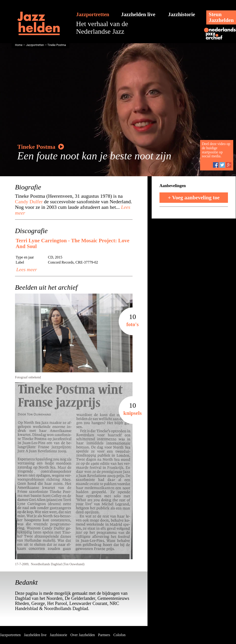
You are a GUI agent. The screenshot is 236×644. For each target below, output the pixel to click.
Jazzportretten (93, 14)
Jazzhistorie (182, 14)
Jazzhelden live (138, 14)
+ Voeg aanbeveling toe (194, 198)
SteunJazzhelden (221, 17)
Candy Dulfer (29, 202)
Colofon (119, 635)
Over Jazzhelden (83, 635)
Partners (104, 635)
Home (19, 45)
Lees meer (26, 269)
